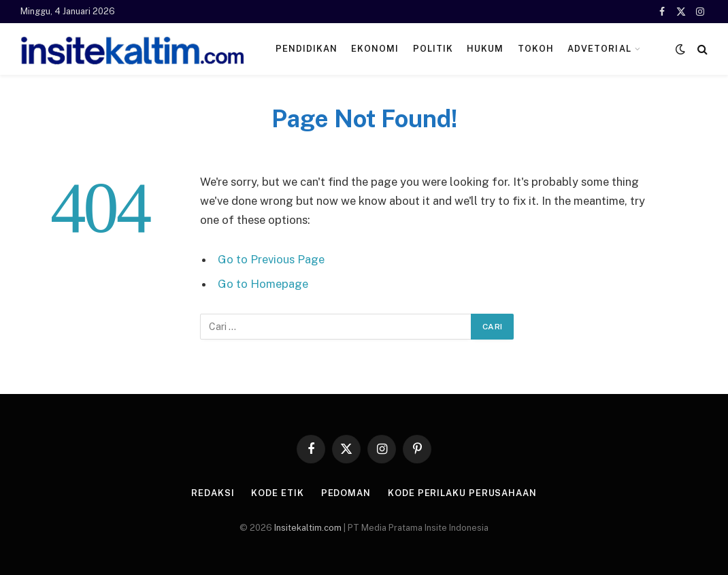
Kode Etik (277, 493)
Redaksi (213, 493)
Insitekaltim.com (308, 528)
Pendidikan (307, 49)
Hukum (485, 49)
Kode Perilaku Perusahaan (462, 493)
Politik (433, 49)
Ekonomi (375, 49)
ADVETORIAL (599, 49)
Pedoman (346, 493)
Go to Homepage (263, 284)
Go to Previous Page (271, 259)
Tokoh (536, 49)
